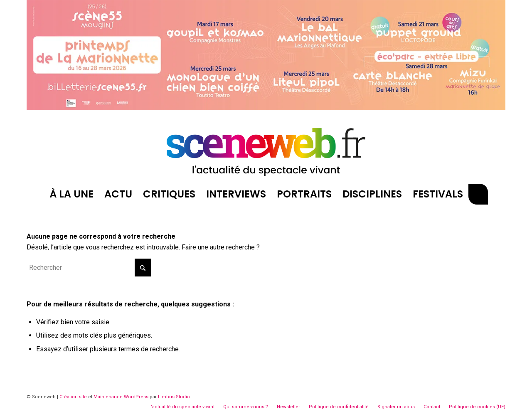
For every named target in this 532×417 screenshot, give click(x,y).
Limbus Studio (174, 397)
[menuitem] (71, 194)
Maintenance (108, 397)
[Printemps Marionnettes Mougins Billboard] (266, 107)
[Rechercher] (478, 194)
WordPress (136, 397)
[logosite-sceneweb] (266, 148)
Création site (73, 397)
